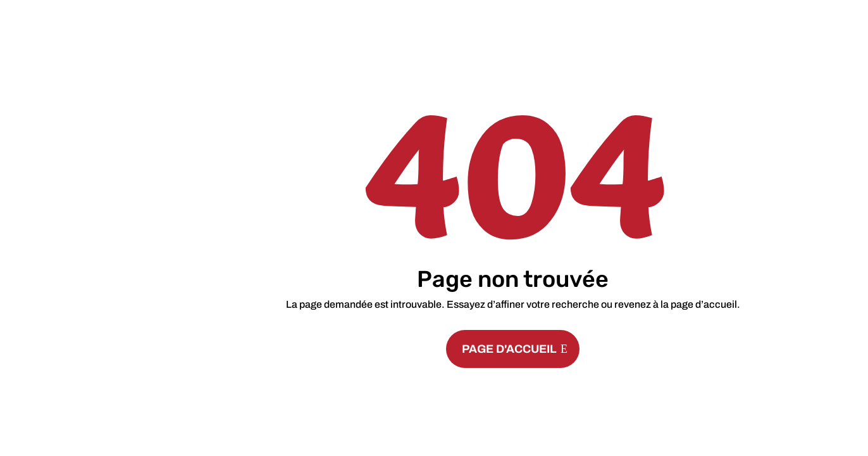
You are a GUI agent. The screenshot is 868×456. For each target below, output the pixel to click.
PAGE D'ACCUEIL (509, 349)
